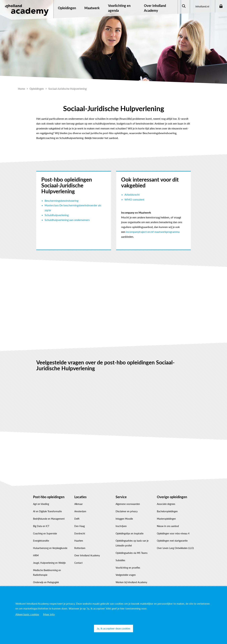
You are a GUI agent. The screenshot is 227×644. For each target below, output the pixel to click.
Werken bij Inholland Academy (131, 582)
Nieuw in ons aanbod (168, 526)
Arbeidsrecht (132, 195)
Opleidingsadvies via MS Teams (132, 553)
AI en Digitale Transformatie (47, 511)
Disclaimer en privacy (127, 511)
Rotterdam (80, 548)
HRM (36, 555)
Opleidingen (67, 8)
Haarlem (79, 541)
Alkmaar (79, 504)
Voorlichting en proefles (128, 568)
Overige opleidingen (172, 497)
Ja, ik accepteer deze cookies (113, 628)
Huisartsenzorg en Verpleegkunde (50, 548)
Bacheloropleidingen (167, 511)
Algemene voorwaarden (128, 504)
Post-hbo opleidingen (49, 497)
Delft (77, 519)
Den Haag (80, 526)
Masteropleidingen (166, 519)
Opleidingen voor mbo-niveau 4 (173, 533)
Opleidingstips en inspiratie (130, 533)
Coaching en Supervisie (45, 533)
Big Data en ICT (41, 526)
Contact (78, 563)
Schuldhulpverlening (57, 215)
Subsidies (120, 560)
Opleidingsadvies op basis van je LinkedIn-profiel (132, 543)
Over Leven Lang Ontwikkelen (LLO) (175, 548)
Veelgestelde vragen (126, 575)
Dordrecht (80, 533)
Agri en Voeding (41, 504)
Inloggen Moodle (124, 519)
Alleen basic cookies (27, 614)
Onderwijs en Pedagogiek (46, 582)
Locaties (80, 497)
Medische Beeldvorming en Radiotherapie (47, 573)
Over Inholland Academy (87, 555)
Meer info (49, 614)
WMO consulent (134, 199)
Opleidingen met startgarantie (172, 541)
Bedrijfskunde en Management (49, 519)
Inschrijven (121, 526)
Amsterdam (80, 511)
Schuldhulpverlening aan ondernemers (67, 220)
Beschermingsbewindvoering (61, 201)
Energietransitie (41, 541)
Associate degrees (166, 504)
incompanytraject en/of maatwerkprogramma (153, 232)
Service (121, 497)
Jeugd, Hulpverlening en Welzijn (49, 563)
